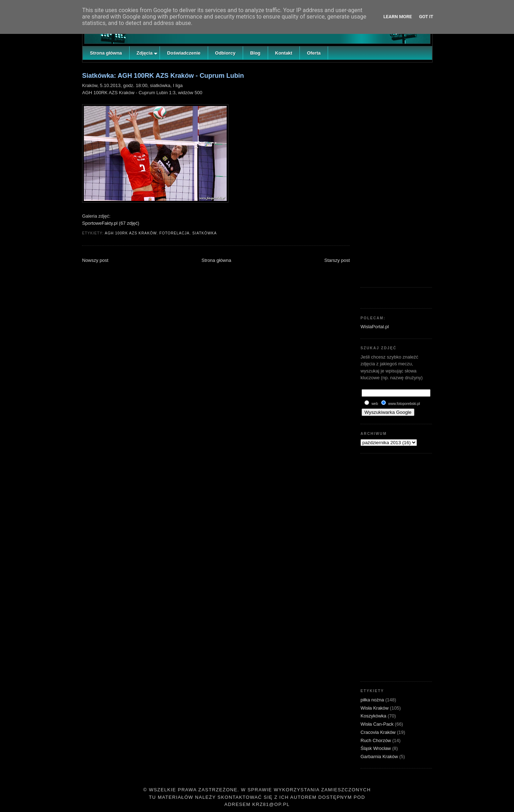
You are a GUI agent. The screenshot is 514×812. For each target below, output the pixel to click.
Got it (426, 17)
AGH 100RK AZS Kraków (131, 233)
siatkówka (205, 233)
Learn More (398, 17)
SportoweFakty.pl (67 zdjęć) (111, 223)
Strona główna (216, 260)
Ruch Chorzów (376, 740)
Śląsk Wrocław (376, 748)
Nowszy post (95, 260)
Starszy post (337, 260)
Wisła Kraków (375, 708)
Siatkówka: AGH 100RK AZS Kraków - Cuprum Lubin (163, 76)
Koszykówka (374, 716)
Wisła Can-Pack (378, 724)
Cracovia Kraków (379, 732)
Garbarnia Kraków (380, 757)
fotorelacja (174, 233)
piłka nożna (373, 700)
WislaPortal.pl (375, 327)
